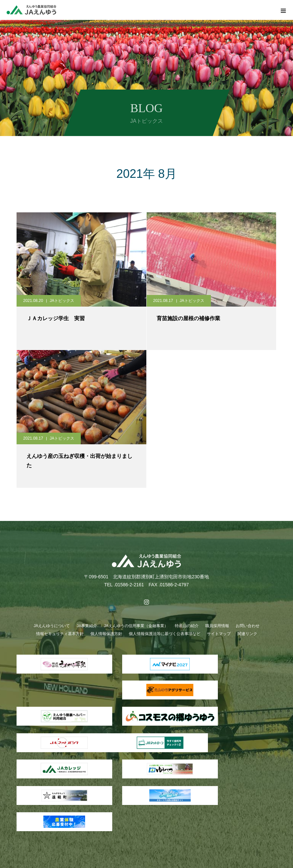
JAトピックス (62, 301)
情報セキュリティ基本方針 (60, 634)
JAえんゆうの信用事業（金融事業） (136, 626)
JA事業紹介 (87, 626)
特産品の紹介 (187, 626)
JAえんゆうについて (52, 626)
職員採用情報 (217, 626)
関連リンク (247, 634)
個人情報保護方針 (106, 634)
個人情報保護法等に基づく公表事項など (165, 634)
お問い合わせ (248, 626)
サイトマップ (219, 634)
